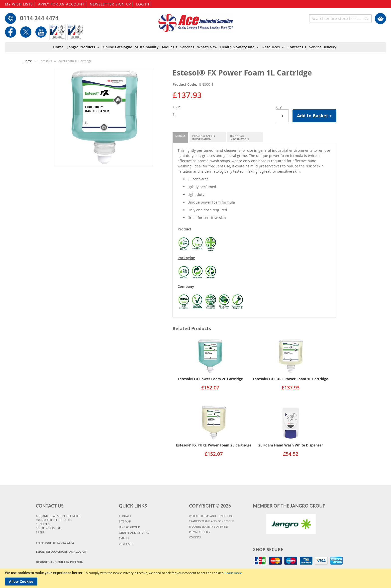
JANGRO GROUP (129, 527)
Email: (61, 551)
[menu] (196, 47)
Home (28, 61)
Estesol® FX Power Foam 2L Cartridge (210, 379)
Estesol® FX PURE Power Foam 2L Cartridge (214, 445)
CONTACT (125, 516)
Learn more (233, 573)
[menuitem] (59, 47)
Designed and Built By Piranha (59, 562)
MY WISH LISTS (19, 4)
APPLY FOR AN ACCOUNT (61, 4)
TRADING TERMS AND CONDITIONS (212, 521)
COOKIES (195, 537)
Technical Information (239, 137)
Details (180, 136)
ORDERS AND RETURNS (134, 533)
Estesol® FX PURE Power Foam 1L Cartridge (291, 379)
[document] (195, 578)
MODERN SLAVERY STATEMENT (209, 527)
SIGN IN (124, 538)
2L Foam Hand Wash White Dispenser (291, 445)
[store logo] (195, 20)
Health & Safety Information (204, 137)
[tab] (180, 138)
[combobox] (340, 18)
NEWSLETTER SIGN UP (110, 4)
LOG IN (143, 4)
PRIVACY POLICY (200, 532)
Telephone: (55, 543)
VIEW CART (126, 544)
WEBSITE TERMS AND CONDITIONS (211, 516)
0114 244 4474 (39, 18)
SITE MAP (125, 521)
